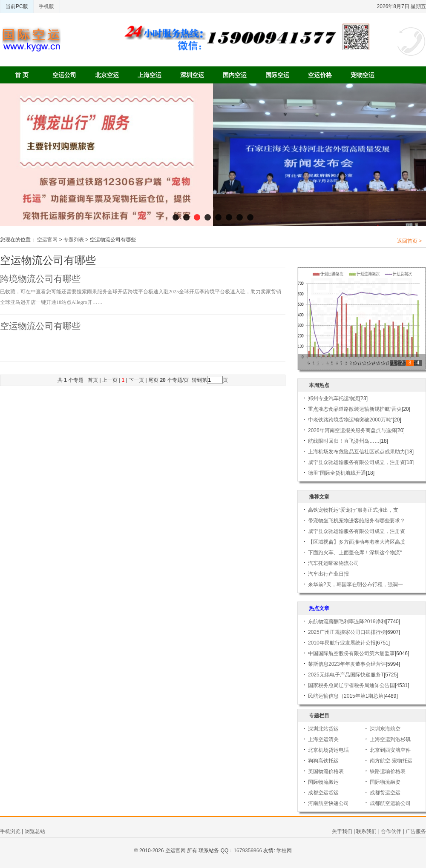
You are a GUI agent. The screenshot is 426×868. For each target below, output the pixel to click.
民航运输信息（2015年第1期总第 (346, 696)
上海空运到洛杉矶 (390, 739)
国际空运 (277, 75)
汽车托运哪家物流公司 (334, 563)
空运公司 (64, 75)
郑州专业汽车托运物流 (334, 398)
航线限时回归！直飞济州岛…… (344, 441)
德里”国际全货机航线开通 (337, 473)
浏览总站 (35, 831)
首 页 (22, 75)
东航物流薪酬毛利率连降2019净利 (347, 622)
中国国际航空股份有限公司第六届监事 (351, 653)
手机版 (46, 6)
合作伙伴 (391, 831)
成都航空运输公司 (390, 803)
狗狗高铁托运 (323, 761)
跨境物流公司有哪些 (40, 279)
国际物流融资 (385, 782)
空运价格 (320, 75)
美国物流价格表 (326, 771)
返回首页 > (409, 241)
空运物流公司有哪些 (40, 326)
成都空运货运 (323, 793)
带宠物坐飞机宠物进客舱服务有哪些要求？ (357, 521)
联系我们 (366, 831)
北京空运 (107, 75)
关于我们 (342, 831)
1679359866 (248, 851)
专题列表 (74, 240)
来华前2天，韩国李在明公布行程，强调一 (355, 584)
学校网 (284, 851)
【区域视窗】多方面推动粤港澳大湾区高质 (357, 542)
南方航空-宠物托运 (391, 761)
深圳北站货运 (323, 729)
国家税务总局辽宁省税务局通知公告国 (351, 685)
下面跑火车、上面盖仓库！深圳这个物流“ (355, 553)
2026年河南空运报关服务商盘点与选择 (352, 430)
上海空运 (150, 75)
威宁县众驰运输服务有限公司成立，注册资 (357, 462)
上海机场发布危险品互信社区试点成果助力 (357, 452)
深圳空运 (192, 75)
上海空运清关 (323, 739)
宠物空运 (363, 75)
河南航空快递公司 (328, 803)
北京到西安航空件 (390, 750)
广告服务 (416, 831)
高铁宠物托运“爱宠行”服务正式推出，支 (353, 510)
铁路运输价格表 (388, 771)
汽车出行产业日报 (328, 574)
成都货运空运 (385, 793)
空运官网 (47, 240)
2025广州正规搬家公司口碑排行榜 (347, 632)
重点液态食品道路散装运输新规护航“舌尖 (355, 409)
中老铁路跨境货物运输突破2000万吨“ (350, 420)
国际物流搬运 (323, 782)
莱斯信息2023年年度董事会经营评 (347, 664)
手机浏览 (10, 831)
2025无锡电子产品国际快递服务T (346, 675)
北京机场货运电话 (328, 750)
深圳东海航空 (385, 729)
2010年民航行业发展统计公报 (342, 643)
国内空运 (235, 75)
